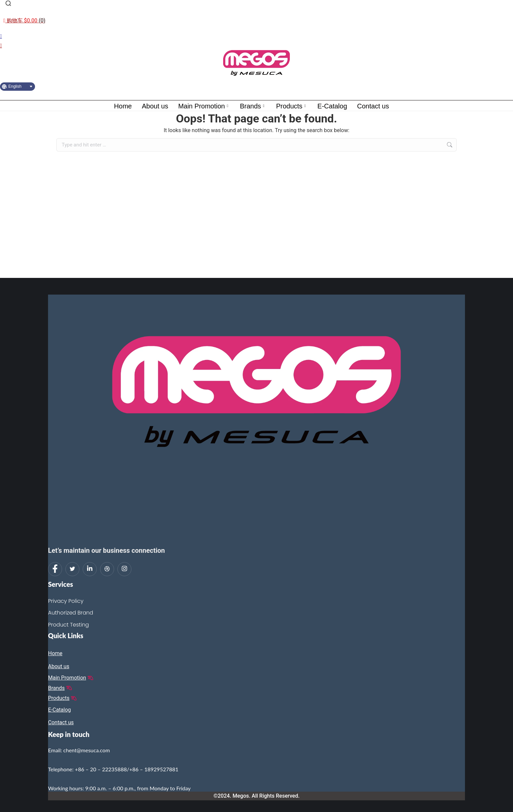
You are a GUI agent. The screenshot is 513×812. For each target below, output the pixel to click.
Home (123, 106)
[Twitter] (72, 569)
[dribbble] (107, 569)
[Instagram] (124, 569)
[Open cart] (24, 21)
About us (155, 106)
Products (292, 106)
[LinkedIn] (90, 569)
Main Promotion (204, 106)
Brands (253, 106)
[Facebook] (55, 569)
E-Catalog (332, 106)
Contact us (373, 106)
